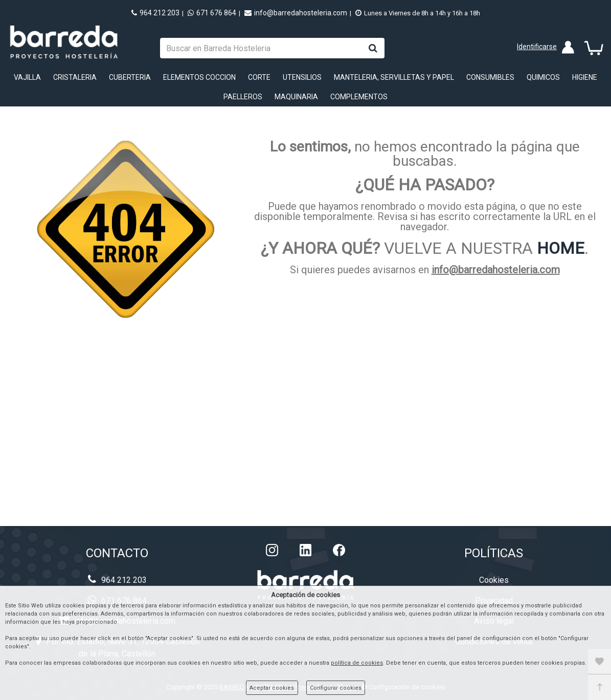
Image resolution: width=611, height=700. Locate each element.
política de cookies (357, 663)
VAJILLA (27, 77)
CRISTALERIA (75, 77)
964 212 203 (155, 13)
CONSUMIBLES (490, 77)
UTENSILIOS (302, 77)
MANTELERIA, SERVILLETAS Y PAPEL (394, 77)
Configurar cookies (336, 688)
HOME (561, 248)
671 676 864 (212, 13)
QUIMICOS (543, 77)
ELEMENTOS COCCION (199, 77)
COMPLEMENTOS (359, 97)
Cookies (494, 580)
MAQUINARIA (296, 97)
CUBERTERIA (130, 77)
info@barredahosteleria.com (296, 13)
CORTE (259, 77)
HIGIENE (585, 77)
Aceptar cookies (272, 688)
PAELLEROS (243, 97)
